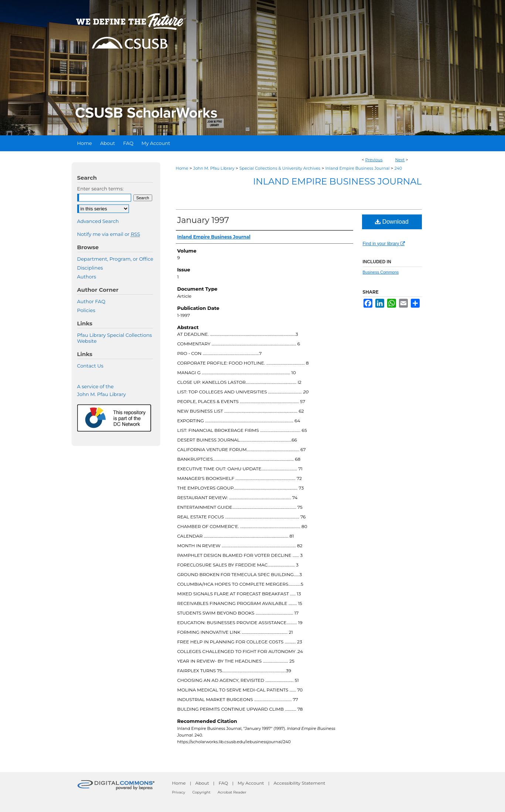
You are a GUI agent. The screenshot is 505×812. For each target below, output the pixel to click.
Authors (87, 277)
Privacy (179, 792)
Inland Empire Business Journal (357, 168)
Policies (86, 310)
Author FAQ (91, 301)
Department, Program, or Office (115, 259)
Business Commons (381, 272)
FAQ (224, 783)
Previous (374, 160)
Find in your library (384, 244)
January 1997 (203, 220)
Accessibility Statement (300, 783)
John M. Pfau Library (214, 168)
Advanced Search (98, 221)
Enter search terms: (100, 189)
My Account (251, 783)
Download (392, 222)
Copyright (201, 792)
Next (400, 160)
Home (182, 168)
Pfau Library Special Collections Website (115, 338)
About (202, 783)
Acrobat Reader (232, 792)
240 (398, 168)
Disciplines (90, 268)
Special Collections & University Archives (280, 168)
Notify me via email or (109, 234)
